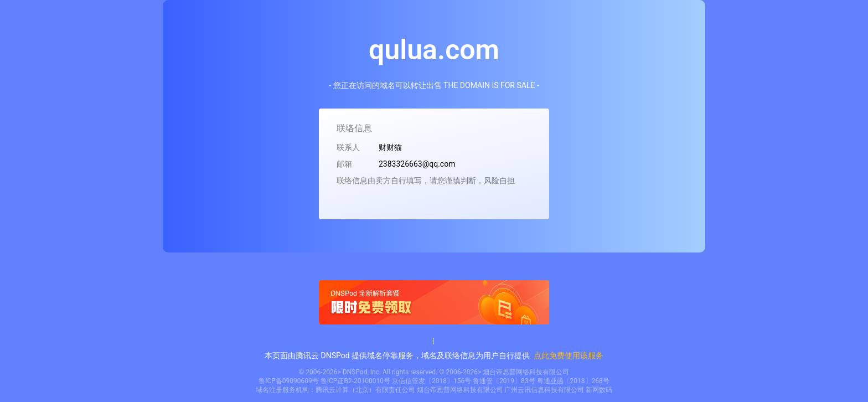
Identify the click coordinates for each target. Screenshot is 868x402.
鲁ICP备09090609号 (289, 381)
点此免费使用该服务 (569, 355)
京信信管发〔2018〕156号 (432, 381)
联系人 (348, 147)
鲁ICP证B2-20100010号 (355, 381)
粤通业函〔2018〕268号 (573, 381)
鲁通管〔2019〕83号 (504, 381)
